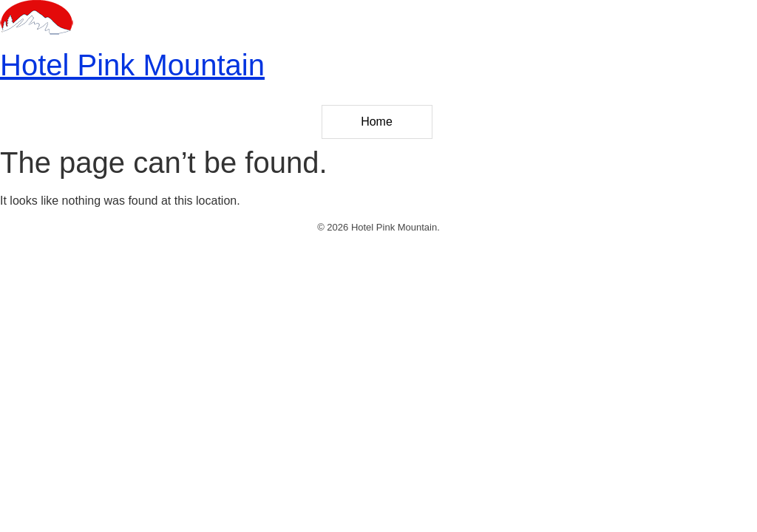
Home (377, 122)
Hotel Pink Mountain (132, 65)
